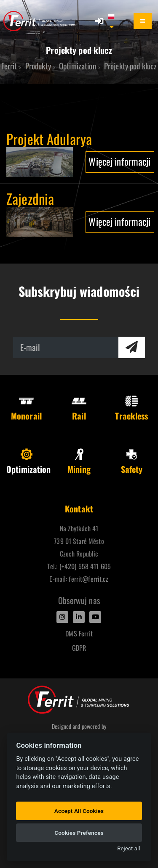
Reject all (129, 848)
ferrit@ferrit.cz (88, 579)
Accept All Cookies (79, 811)
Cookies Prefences (79, 833)
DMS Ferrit (79, 633)
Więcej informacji (119, 161)
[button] (115, 21)
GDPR (79, 648)
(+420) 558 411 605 (85, 566)
